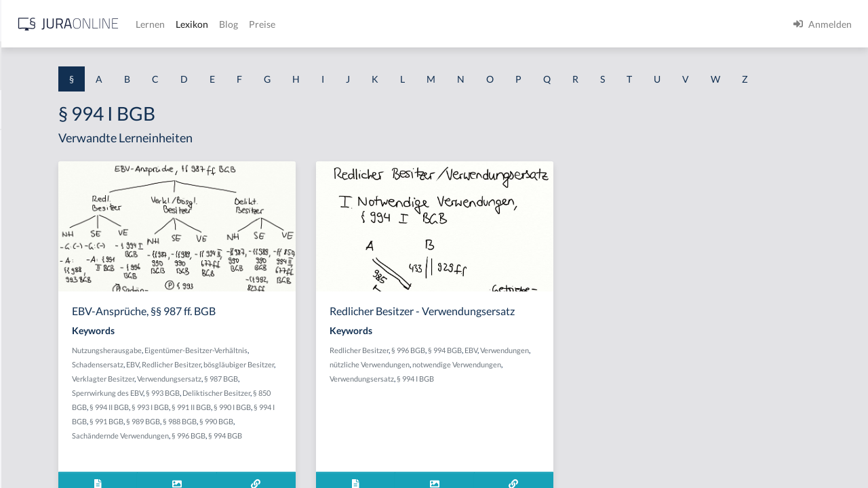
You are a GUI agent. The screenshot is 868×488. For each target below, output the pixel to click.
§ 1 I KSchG (35, 419)
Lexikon (408, 24)
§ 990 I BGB (378, 446)
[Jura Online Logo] (284, 24)
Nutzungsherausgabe (276, 375)
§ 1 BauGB (33, 175)
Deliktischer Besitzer (327, 432)
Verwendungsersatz (273, 418)
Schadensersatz (302, 389)
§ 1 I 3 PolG (35, 388)
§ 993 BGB (273, 432)
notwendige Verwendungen (502, 416)
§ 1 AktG (29, 144)
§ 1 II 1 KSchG (40, 449)
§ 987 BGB (325, 418)
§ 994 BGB (573, 388)
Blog (444, 24)
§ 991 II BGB (337, 446)
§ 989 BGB (329, 461)
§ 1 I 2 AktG (35, 327)
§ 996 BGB (375, 475)
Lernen (366, 24)
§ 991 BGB (292, 461)
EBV (337, 389)
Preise (478, 24)
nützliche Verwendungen (549, 402)
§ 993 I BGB (296, 446)
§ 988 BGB (366, 461)
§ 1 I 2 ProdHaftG (47, 358)
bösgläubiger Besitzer (276, 404)
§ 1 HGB (28, 236)
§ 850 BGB (380, 432)
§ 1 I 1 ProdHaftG (47, 297)
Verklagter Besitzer (345, 404)
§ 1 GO (25, 205)
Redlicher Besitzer (376, 389)
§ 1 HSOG (31, 266)
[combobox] (108, 66)
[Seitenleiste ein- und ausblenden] (195, 21)
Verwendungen (482, 402)
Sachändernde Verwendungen (307, 475)
